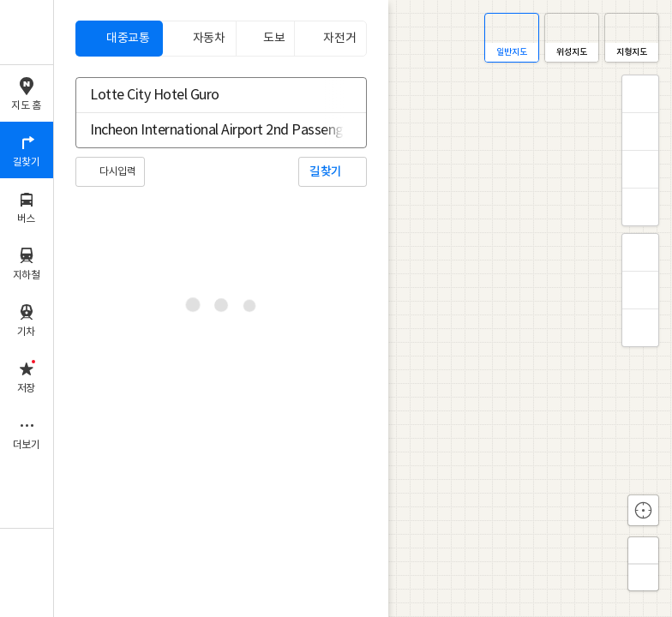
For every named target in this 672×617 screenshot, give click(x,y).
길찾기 (326, 172)
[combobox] (210, 95)
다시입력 (117, 172)
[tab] (119, 39)
